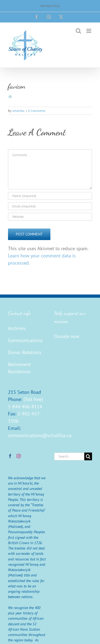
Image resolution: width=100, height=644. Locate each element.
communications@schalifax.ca (40, 435)
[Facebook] (10, 456)
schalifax (18, 111)
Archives (17, 328)
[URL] (50, 217)
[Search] (88, 456)
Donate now (67, 336)
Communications (25, 340)
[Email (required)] (50, 206)
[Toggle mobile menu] (89, 31)
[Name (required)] (50, 196)
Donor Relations (25, 352)
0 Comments (37, 111)
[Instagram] (19, 456)
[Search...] (69, 456)
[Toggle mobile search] (78, 31)
